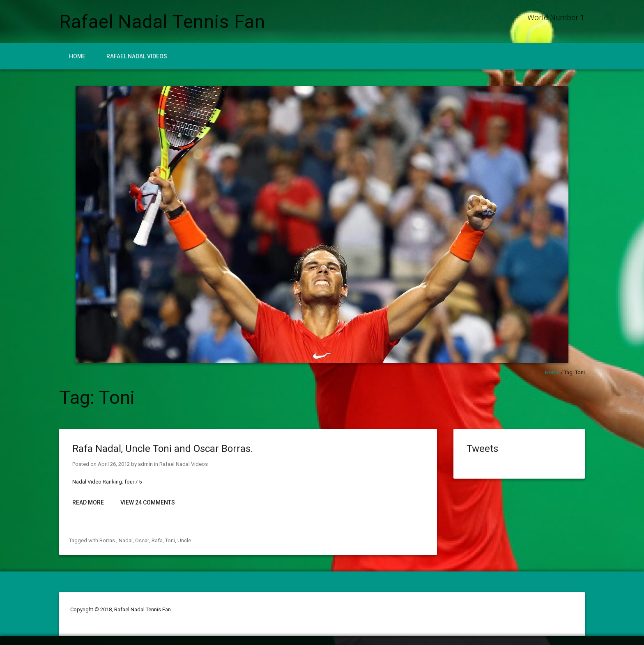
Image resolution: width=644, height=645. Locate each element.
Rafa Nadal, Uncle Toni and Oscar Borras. (163, 449)
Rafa (157, 540)
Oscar (142, 540)
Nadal (126, 540)
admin (145, 464)
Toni (170, 540)
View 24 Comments (148, 502)
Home (77, 56)
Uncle (184, 540)
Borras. (108, 540)
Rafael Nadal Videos (137, 56)
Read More (88, 502)
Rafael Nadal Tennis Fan (162, 22)
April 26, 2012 (114, 464)
